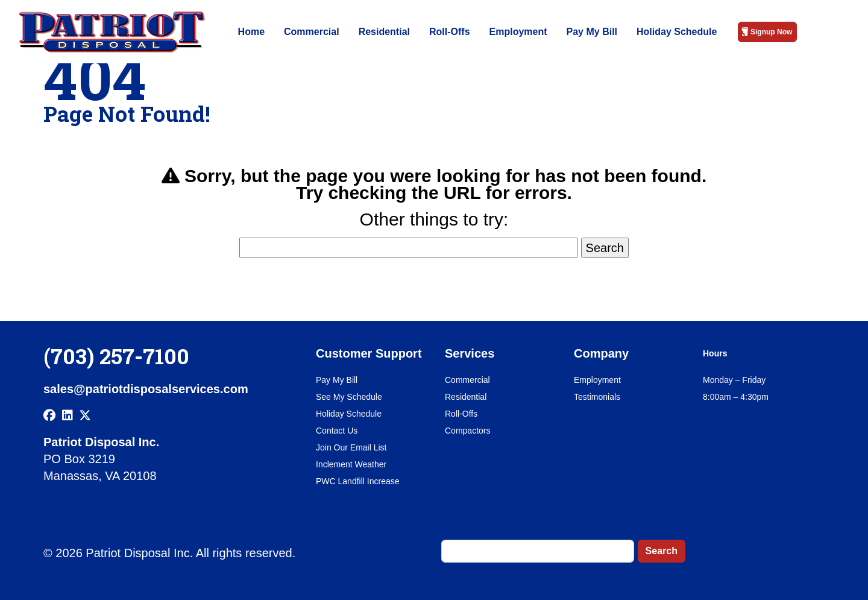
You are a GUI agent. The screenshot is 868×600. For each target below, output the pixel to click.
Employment (518, 32)
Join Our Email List (351, 447)
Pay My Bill (592, 32)
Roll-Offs (450, 32)
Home (251, 32)
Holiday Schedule (677, 32)
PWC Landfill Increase (358, 481)
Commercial (312, 32)
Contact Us (337, 431)
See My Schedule (349, 397)
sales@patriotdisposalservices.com (146, 389)
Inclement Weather (351, 464)
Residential (384, 32)
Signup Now (771, 32)
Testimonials (597, 397)
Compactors (467, 431)
